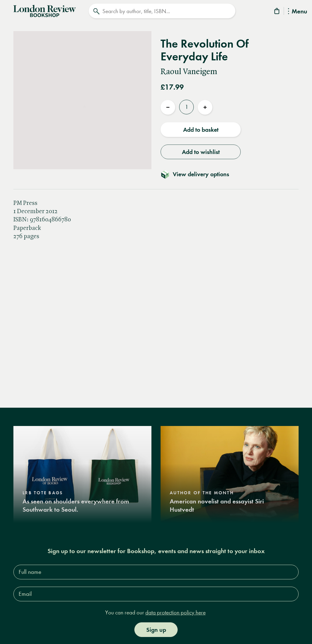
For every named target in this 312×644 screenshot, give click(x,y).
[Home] (45, 10)
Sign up (156, 630)
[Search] (162, 11)
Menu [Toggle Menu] (298, 12)
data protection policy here (175, 612)
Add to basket (201, 130)
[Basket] (277, 12)
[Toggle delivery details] (199, 174)
